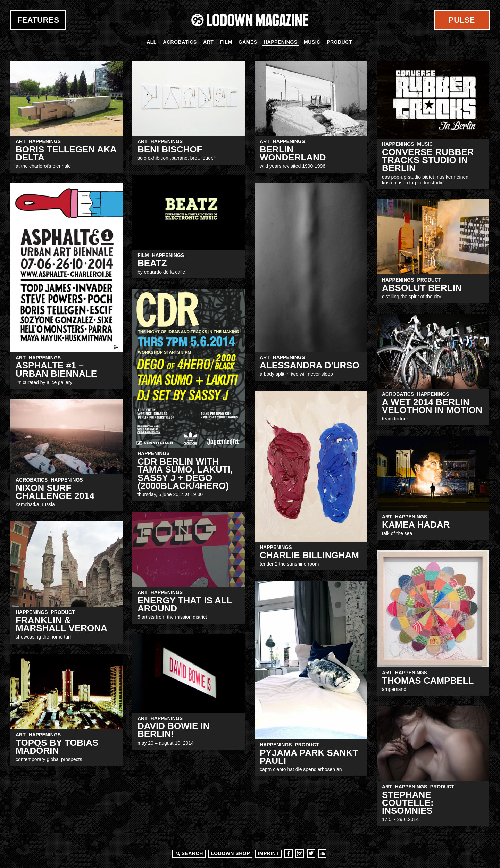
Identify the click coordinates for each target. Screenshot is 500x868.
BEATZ (152, 263)
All (152, 42)
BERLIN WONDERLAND (293, 153)
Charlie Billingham (309, 555)
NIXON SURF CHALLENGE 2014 (55, 492)
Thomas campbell (428, 681)
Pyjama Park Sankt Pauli (309, 757)
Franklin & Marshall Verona (61, 624)
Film (226, 42)
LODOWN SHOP (230, 853)
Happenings (281, 42)
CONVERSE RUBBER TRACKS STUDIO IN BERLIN (428, 160)
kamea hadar (416, 525)
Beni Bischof (170, 149)
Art (208, 42)
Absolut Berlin (422, 288)
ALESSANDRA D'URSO (310, 365)
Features (38, 20)
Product (339, 42)
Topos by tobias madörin (57, 747)
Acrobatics (180, 42)
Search (189, 853)
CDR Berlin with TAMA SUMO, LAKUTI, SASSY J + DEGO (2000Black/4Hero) (185, 474)
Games (248, 42)
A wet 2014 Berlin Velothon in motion (432, 406)
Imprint (268, 853)
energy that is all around (185, 604)
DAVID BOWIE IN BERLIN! (174, 730)
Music (312, 42)
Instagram (300, 853)
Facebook (289, 853)
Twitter (311, 853)
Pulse (462, 20)
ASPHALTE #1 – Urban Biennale (56, 369)
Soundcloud (322, 853)
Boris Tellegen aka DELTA (66, 153)
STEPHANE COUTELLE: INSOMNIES (408, 803)
